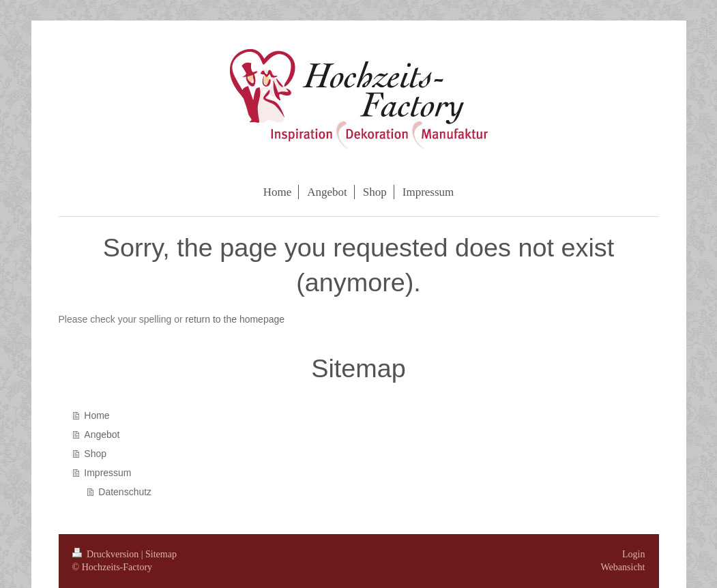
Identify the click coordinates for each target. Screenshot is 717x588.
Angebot (102, 435)
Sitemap (161, 554)
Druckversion (107, 554)
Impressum (107, 473)
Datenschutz (125, 492)
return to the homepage (235, 319)
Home (97, 415)
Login (633, 554)
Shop (95, 454)
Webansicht (623, 567)
